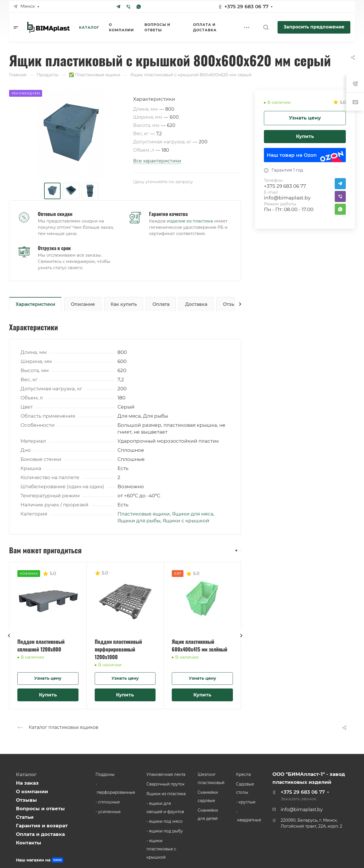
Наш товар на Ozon (292, 155)
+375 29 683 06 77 (246, 7)
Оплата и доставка (40, 834)
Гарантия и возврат (42, 826)
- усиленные (108, 812)
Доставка (196, 304)
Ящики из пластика (166, 794)
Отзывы (232, 304)
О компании (32, 791)
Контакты (29, 843)
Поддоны (105, 774)
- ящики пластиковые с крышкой (161, 849)
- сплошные (108, 802)
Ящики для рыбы (139, 521)
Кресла (243, 774)
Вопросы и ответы (40, 809)
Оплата (161, 304)
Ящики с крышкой (186, 521)
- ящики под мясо (165, 821)
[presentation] (9, 641)
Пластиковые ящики (144, 514)
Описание (83, 304)
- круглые (246, 802)
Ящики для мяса (193, 514)
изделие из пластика (190, 221)
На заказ (27, 783)
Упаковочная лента (166, 774)
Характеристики (35, 304)
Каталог (26, 774)
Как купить (124, 304)
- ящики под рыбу (165, 831)
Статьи (25, 817)
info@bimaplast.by (287, 198)
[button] (236, 551)
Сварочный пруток (166, 784)
